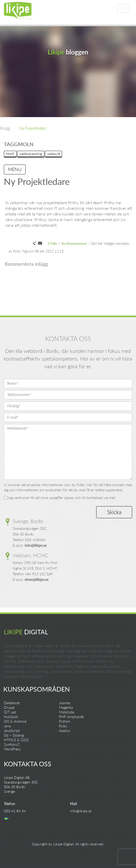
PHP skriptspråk (72, 717)
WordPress (12, 749)
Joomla (65, 703)
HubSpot (11, 717)
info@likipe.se (36, 545)
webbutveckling (31, 154)
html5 (10, 154)
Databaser (12, 703)
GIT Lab (10, 712)
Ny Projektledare (33, 128)
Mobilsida (67, 712)
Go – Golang (14, 735)
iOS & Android (15, 721)
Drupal (9, 707)
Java (7, 726)
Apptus (65, 730)
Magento (66, 707)
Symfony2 (12, 744)
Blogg (5, 128)
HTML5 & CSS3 (16, 740)
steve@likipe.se (37, 579)
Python (65, 721)
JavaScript (12, 730)
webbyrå (54, 154)
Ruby (63, 726)
